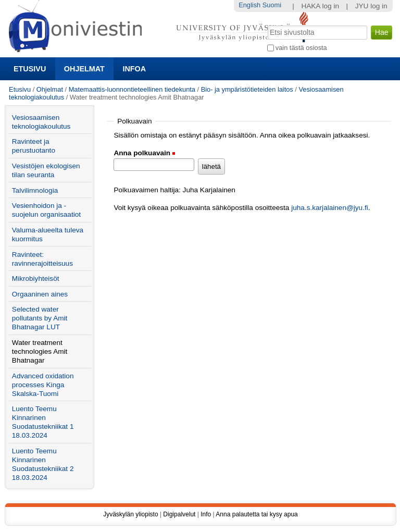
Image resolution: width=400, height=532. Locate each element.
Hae (266, 24)
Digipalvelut (179, 514)
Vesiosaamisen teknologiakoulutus (41, 122)
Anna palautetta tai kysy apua (257, 514)
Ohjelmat (84, 69)
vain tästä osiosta (301, 48)
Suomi (272, 5)
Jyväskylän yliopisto (130, 514)
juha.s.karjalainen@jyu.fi (330, 208)
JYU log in (371, 6)
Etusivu (30, 69)
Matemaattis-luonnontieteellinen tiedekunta (132, 89)
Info (206, 514)
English (249, 5)
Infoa (134, 69)
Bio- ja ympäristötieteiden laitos (247, 89)
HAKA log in (320, 6)
